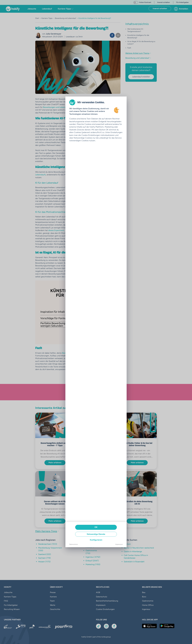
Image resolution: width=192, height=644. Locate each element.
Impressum (119, 544)
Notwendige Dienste (96, 534)
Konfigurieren (96, 540)
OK (96, 527)
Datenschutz (74, 544)
